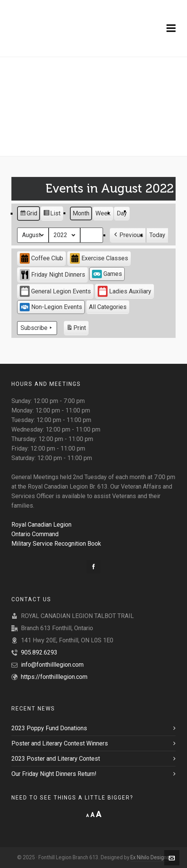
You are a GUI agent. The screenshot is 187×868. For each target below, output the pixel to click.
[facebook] (93, 567)
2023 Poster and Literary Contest (56, 759)
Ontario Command (35, 534)
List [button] (52, 214)
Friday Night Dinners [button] (52, 275)
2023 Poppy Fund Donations (49, 728)
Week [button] (103, 213)
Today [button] (157, 235)
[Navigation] (171, 29)
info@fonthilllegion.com (52, 665)
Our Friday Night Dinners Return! (54, 774)
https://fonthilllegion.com (54, 677)
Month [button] (81, 213)
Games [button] (107, 274)
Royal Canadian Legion (41, 525)
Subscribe (37, 328)
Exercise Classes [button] (99, 259)
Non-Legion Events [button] (51, 307)
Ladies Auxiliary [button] (124, 291)
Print (76, 329)
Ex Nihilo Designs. (150, 857)
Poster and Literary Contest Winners (60, 743)
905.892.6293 (39, 652)
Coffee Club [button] (41, 259)
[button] (128, 235)
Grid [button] (28, 214)
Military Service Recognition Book (56, 544)
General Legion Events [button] (55, 291)
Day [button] (122, 213)
